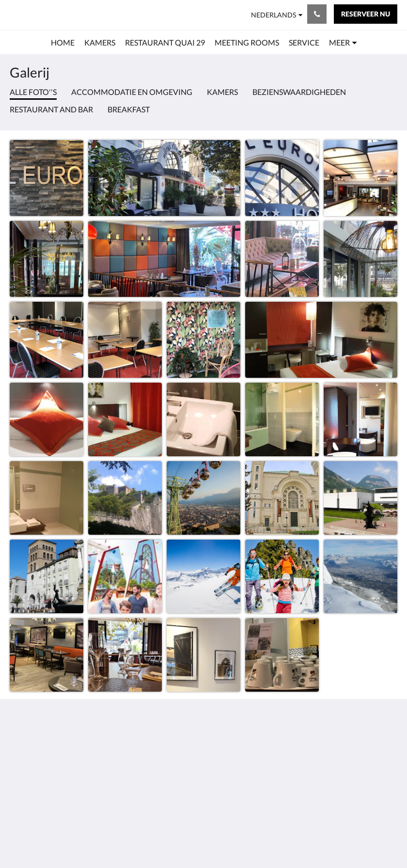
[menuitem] (63, 43)
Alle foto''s (33, 92)
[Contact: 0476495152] (317, 14)
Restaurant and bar (51, 109)
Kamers (222, 92)
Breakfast (129, 109)
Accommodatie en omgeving (132, 92)
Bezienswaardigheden (299, 92)
